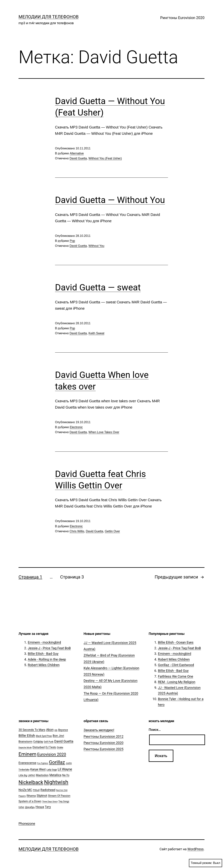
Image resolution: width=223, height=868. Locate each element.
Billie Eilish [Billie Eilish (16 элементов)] (27, 736)
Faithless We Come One (176, 676)
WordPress (195, 849)
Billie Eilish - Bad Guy (43, 654)
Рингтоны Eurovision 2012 (103, 736)
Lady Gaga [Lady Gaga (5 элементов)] (52, 770)
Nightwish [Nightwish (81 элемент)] (56, 782)
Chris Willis (77, 531)
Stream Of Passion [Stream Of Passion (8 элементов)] (59, 796)
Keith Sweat (96, 333)
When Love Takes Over (104, 432)
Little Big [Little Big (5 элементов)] (23, 775)
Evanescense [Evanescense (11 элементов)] (27, 763)
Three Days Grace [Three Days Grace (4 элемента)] (50, 802)
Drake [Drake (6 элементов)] (60, 747)
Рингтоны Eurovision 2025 (103, 749)
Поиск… (155, 730)
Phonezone (27, 824)
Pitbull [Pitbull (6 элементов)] (36, 790)
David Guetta (78, 158)
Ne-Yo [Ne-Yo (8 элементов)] (66, 775)
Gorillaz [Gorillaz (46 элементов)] (57, 762)
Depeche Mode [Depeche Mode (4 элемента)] (25, 748)
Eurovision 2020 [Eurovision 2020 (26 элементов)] (52, 754)
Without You (96, 246)
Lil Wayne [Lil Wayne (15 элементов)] (65, 769)
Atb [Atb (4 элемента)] (56, 730)
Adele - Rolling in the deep (47, 659)
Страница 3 (72, 577)
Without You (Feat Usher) (105, 158)
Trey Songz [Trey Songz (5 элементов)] (64, 801)
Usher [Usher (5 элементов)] (21, 807)
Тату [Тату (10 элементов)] (48, 807)
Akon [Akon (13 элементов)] (50, 730)
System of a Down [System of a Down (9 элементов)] (30, 801)
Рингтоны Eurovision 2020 (182, 18)
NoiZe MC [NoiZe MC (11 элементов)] (25, 790)
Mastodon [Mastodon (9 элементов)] (42, 775)
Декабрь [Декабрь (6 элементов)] (30, 807)
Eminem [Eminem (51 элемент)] (27, 754)
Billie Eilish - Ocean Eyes (176, 642)
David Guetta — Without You (110, 200)
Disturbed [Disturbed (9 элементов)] (39, 747)
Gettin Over (112, 531)
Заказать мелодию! (99, 730)
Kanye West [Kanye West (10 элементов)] (38, 769)
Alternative (77, 153)
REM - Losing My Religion (177, 682)
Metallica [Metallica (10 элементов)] (55, 775)
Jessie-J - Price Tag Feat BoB (49, 648)
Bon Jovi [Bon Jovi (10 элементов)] (58, 736)
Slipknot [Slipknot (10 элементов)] (42, 796)
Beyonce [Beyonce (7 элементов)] (63, 730)
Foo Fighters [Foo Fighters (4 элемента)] (43, 763)
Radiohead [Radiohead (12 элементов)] (48, 790)
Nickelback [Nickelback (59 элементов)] (31, 782)
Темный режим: (205, 863)
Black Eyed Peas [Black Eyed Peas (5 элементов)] (44, 736)
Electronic (76, 427)
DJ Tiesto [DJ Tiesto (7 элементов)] (51, 747)
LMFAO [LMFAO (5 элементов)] (31, 775)
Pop (72, 241)
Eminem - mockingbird (44, 642)
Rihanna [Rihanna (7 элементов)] (31, 796)
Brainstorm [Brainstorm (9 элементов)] (25, 742)
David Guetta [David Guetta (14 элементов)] (64, 741)
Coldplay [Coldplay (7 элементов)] (38, 742)
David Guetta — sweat (98, 287)
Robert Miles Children (44, 665)
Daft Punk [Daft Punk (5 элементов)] (49, 742)
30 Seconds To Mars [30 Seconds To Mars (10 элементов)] (32, 730)
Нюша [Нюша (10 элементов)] (40, 807)
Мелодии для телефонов (49, 17)
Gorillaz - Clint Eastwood (176, 665)
